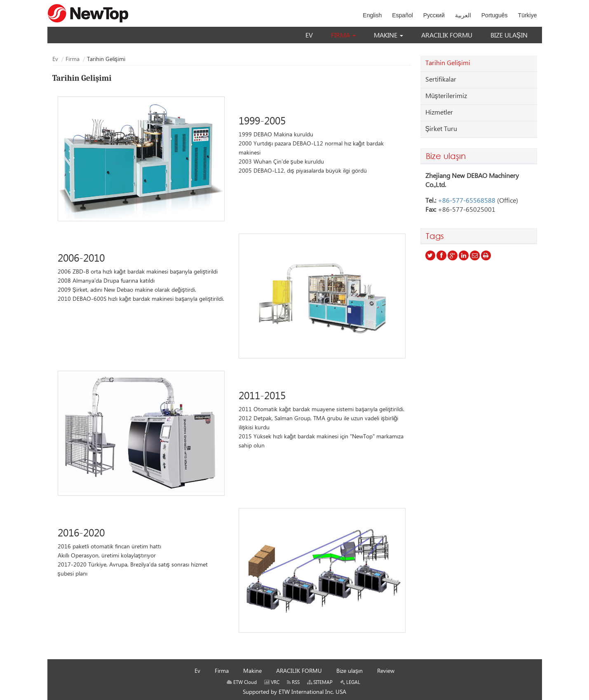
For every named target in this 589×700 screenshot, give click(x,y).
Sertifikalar (441, 80)
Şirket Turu (441, 129)
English (372, 15)
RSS (293, 682)
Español (402, 15)
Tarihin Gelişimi (448, 63)
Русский (434, 15)
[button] (343, 36)
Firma (73, 59)
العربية (463, 15)
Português (495, 15)
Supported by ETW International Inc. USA (294, 692)
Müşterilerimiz (446, 96)
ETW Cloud (242, 682)
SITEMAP (320, 682)
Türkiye (528, 15)
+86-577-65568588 (467, 201)
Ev (55, 59)
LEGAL (350, 682)
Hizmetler (439, 113)
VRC (272, 682)
